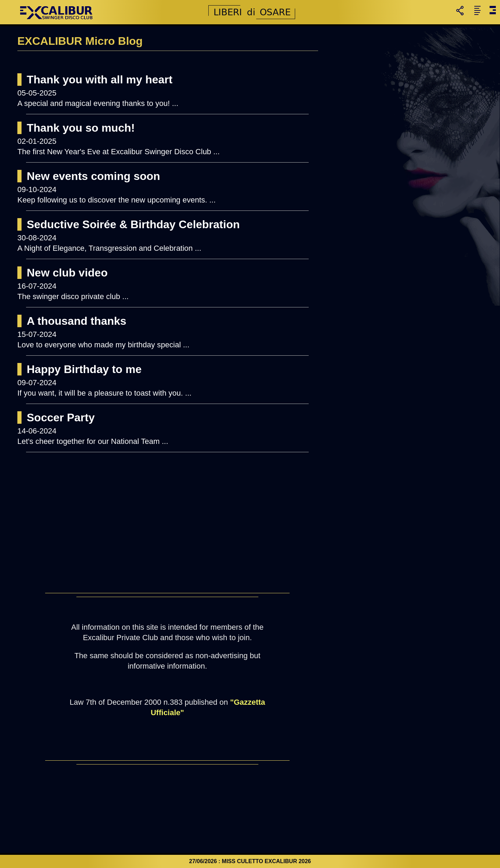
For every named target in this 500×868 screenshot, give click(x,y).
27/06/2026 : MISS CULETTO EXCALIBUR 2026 (250, 861)
